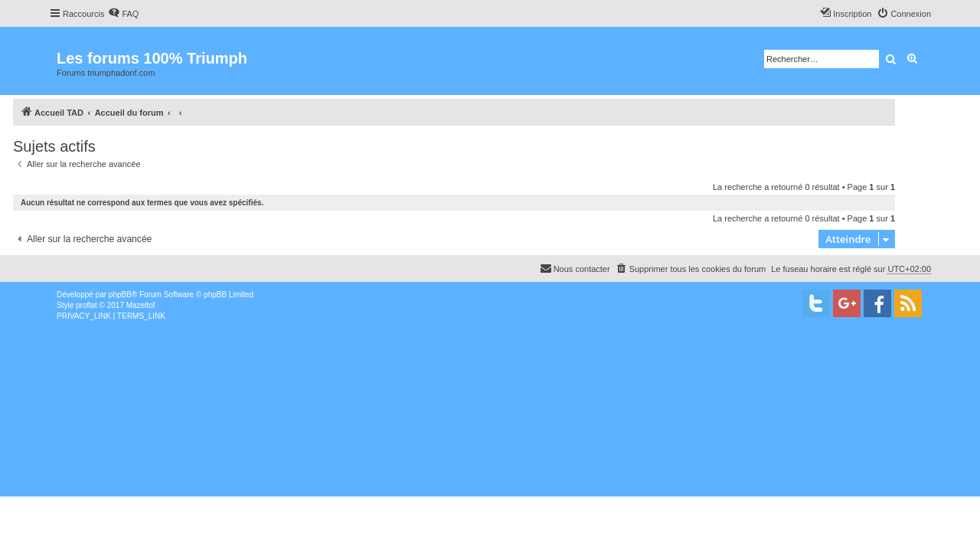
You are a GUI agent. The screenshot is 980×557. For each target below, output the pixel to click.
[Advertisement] (459, 437)
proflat (87, 305)
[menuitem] (123, 14)
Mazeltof (141, 305)
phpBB (120, 295)
